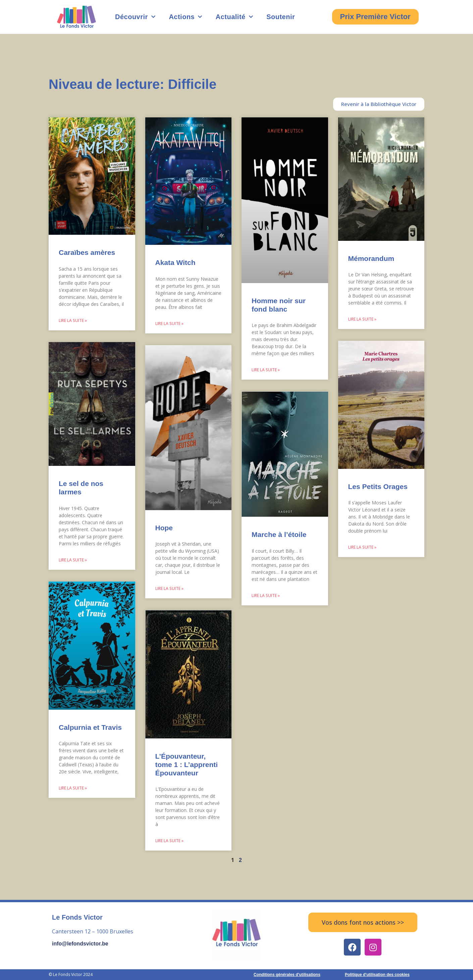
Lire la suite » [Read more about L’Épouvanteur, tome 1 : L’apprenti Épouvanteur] (169, 841)
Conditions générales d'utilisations (287, 975)
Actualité (234, 17)
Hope (164, 528)
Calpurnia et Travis (90, 727)
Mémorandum (371, 258)
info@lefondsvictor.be (80, 944)
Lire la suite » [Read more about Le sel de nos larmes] (73, 560)
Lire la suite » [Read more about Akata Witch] (169, 323)
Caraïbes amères (87, 252)
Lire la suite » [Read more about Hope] (169, 588)
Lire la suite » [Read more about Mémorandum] (362, 319)
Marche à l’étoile (279, 534)
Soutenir (281, 17)
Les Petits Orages (378, 486)
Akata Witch (175, 262)
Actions (185, 17)
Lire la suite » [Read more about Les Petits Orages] (362, 547)
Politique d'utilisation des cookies (377, 975)
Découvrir (135, 17)
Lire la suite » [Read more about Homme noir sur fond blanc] (266, 370)
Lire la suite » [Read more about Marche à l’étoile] (266, 595)
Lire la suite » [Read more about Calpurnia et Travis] (73, 788)
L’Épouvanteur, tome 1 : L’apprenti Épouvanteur (187, 765)
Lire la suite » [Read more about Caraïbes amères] (73, 320)
